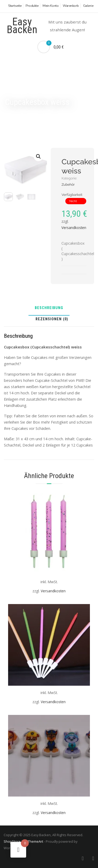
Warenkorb (71, 6)
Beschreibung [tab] (49, 308)
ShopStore (12, 841)
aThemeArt (34, 841)
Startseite (15, 6)
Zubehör (68, 185)
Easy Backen (22, 26)
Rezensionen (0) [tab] (52, 319)
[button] (38, 156)
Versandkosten (74, 228)
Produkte (32, 6)
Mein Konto (51, 6)
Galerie (88, 6)
